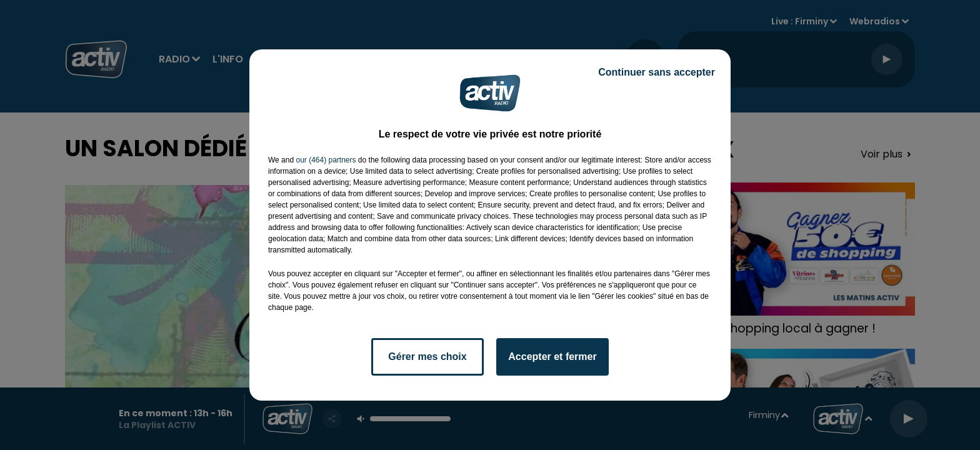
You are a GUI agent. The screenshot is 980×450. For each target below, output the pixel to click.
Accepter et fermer (552, 357)
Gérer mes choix (427, 357)
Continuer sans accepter (657, 72)
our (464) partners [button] (326, 160)
